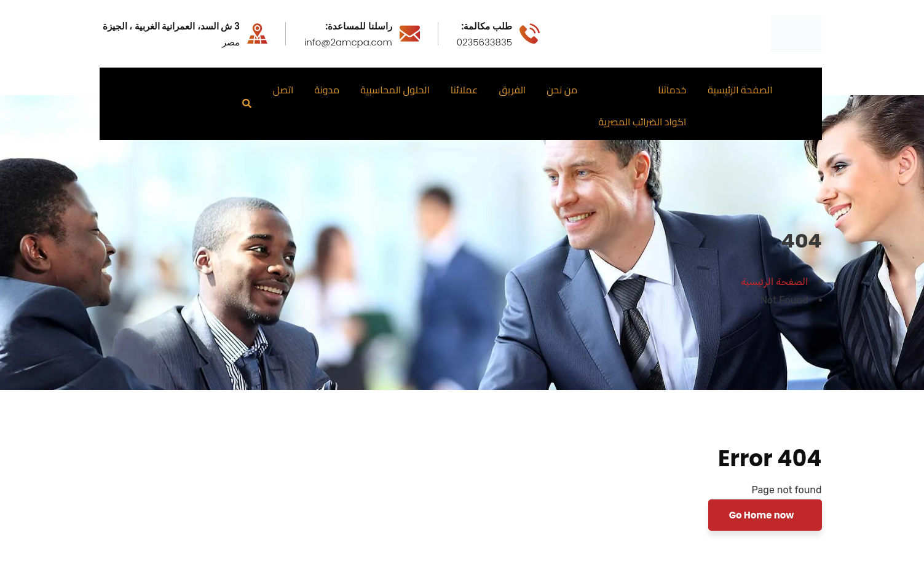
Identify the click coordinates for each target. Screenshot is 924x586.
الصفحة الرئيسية (774, 282)
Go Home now (763, 515)
